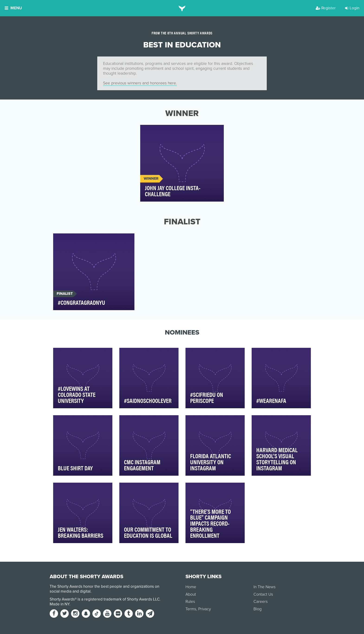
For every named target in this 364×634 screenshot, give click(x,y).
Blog (258, 609)
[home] (182, 8)
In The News (265, 587)
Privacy (205, 609)
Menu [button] (13, 8)
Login (352, 8)
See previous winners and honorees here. (140, 83)
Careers (261, 602)
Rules (190, 602)
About (191, 594)
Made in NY (60, 604)
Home (191, 587)
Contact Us (263, 594)
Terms (191, 609)
